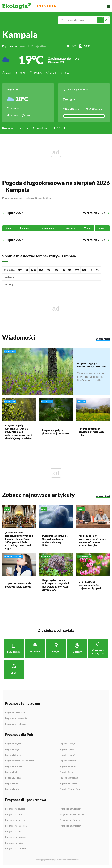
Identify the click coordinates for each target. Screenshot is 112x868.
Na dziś (24, 128)
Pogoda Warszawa (69, 778)
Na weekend (41, 128)
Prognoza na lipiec (14, 843)
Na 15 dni (59, 128)
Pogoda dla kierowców (16, 718)
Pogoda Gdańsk (13, 755)
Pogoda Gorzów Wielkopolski (20, 761)
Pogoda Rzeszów (68, 761)
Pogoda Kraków (13, 778)
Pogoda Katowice (14, 766)
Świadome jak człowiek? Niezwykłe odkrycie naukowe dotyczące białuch (55, 541)
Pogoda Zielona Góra (70, 789)
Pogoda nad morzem (15, 713)
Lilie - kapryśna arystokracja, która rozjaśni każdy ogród (90, 585)
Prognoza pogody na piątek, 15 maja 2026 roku (56, 432)
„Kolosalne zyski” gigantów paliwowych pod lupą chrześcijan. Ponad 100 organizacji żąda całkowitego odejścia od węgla (19, 541)
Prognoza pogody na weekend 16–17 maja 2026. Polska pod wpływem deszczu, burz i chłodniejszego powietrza (19, 432)
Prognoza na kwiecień (16, 826)
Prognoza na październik (72, 815)
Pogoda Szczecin (68, 766)
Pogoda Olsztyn (68, 744)
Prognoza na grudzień (70, 826)
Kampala (20, 35)
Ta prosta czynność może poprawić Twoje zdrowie (18, 585)
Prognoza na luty (13, 815)
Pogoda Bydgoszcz (14, 749)
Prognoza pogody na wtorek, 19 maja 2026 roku (91, 365)
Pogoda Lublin (12, 789)
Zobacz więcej (103, 339)
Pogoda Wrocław (68, 783)
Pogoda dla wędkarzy (16, 724)
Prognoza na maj (13, 832)
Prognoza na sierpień (15, 849)
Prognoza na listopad (70, 820)
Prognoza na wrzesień (71, 809)
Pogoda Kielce (12, 772)
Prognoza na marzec (15, 820)
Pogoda (47, 6)
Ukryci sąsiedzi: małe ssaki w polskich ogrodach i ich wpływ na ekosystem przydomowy (56, 585)
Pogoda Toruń (67, 772)
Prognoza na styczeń (15, 809)
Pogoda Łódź (12, 783)
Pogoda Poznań (67, 755)
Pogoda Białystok (14, 744)
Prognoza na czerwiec (16, 837)
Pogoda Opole (67, 749)
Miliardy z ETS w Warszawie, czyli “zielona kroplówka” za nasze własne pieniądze (93, 541)
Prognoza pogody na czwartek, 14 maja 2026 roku (91, 432)
